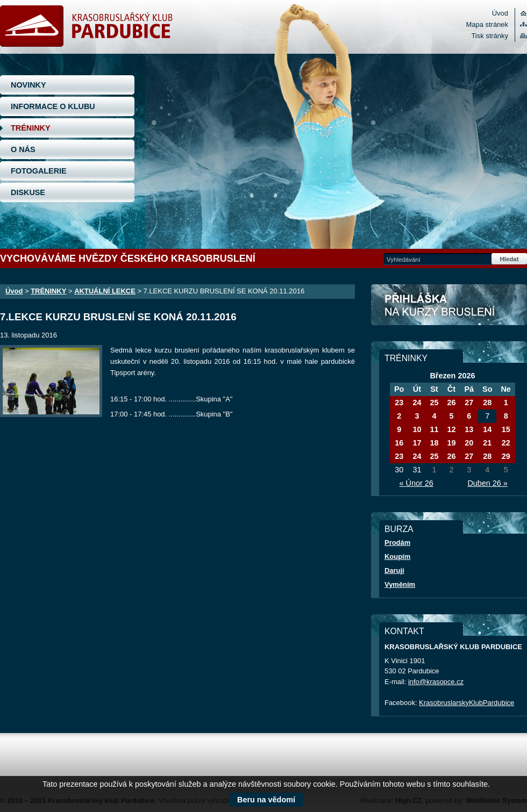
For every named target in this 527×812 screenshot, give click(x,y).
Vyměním (400, 584)
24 (417, 403)
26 (451, 403)
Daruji (394, 570)
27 (469, 403)
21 (487, 443)
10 (417, 429)
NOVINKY (29, 85)
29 (506, 456)
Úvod (500, 13)
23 (399, 403)
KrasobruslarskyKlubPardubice (467, 703)
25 (434, 403)
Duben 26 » (487, 483)
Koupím (397, 556)
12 (451, 429)
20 (469, 443)
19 (451, 443)
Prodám (397, 542)
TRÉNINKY (31, 128)
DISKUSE (28, 192)
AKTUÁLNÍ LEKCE (105, 291)
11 (434, 429)
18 (434, 443)
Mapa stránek (487, 24)
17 (417, 443)
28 (487, 403)
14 (487, 429)
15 (506, 429)
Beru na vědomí (266, 800)
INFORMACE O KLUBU (53, 106)
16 (399, 443)
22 (506, 443)
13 (469, 429)
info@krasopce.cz (436, 682)
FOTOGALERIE (39, 171)
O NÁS (23, 149)
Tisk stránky (490, 36)
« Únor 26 (416, 483)
